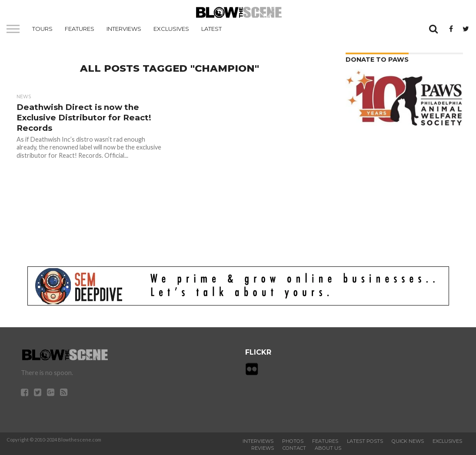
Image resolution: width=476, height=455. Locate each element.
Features (80, 29)
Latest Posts (365, 441)
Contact (294, 448)
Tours (42, 29)
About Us (328, 448)
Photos (293, 441)
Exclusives (171, 29)
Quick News (408, 441)
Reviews (263, 448)
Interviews (124, 29)
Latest (211, 29)
